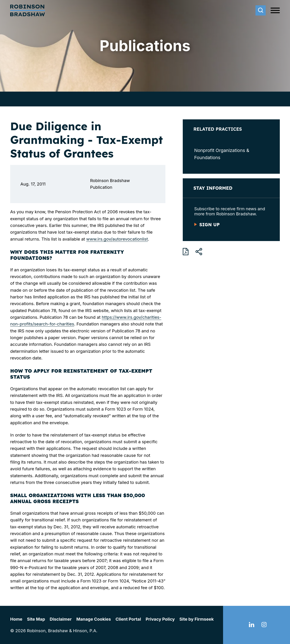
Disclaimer (61, 619)
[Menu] (275, 11)
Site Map (36, 619)
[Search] (261, 10)
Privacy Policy (160, 619)
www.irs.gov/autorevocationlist (117, 239)
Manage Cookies (93, 619)
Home (16, 619)
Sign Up (210, 225)
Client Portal (128, 619)
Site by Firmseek (197, 619)
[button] (199, 252)
